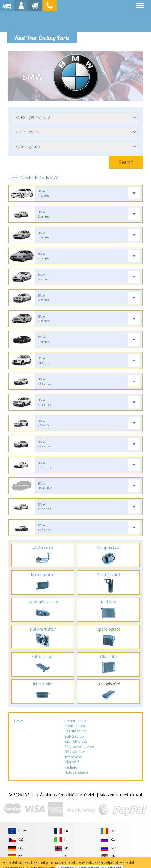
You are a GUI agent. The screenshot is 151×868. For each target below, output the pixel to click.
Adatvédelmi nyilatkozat (121, 795)
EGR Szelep (74, 736)
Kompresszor (76, 721)
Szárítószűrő (75, 731)
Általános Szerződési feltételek (68, 795)
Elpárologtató (76, 741)
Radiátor (72, 767)
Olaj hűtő (72, 762)
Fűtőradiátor (75, 752)
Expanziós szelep (79, 747)
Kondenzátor (75, 726)
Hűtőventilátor (76, 772)
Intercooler (74, 757)
